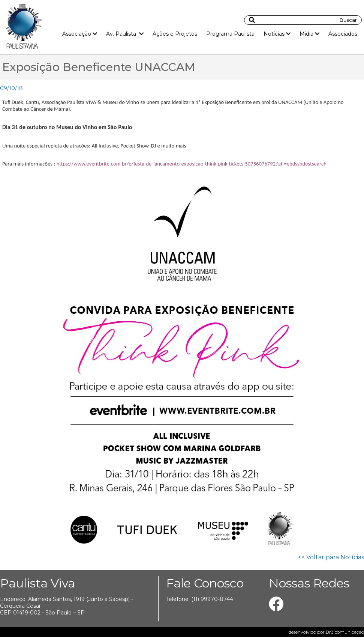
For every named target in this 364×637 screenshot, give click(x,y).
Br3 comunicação (345, 632)
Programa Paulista (230, 34)
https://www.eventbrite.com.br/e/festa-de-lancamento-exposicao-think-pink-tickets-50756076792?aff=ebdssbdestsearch (192, 164)
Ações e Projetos (175, 34)
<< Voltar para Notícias (331, 557)
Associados (343, 34)
